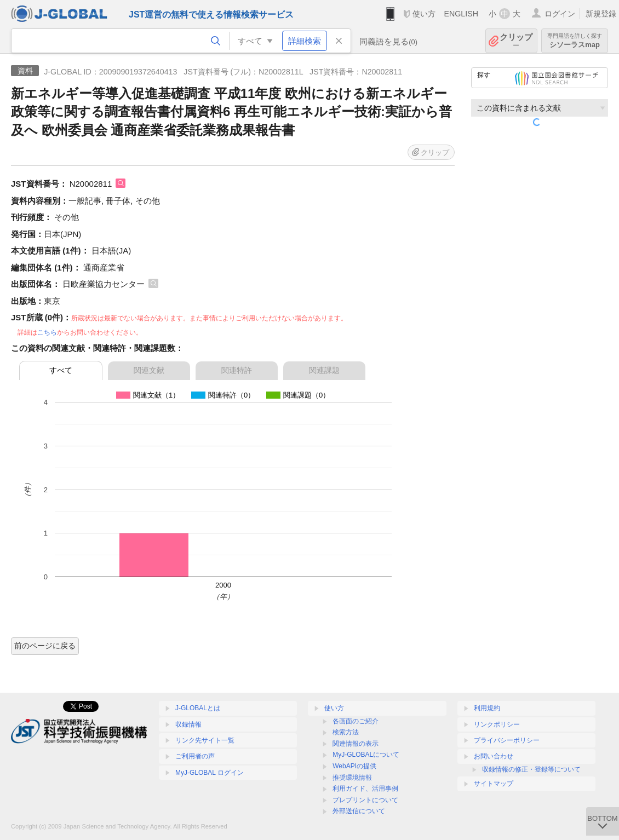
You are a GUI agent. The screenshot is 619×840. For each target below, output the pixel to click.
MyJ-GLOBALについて (366, 755)
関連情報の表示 (356, 744)
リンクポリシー (497, 724)
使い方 (424, 14)
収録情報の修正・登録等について (531, 769)
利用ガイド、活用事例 (365, 789)
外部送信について (359, 811)
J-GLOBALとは (198, 708)
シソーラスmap (575, 41)
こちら (47, 332)
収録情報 (188, 724)
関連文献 (149, 370)
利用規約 (487, 708)
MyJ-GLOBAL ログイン (210, 773)
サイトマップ (494, 784)
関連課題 (324, 370)
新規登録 (601, 14)
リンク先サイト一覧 (205, 740)
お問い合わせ (494, 756)
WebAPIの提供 (354, 766)
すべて (61, 370)
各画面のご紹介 (356, 721)
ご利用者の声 (195, 756)
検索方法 (346, 732)
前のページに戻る (45, 646)
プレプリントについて (365, 800)
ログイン (560, 14)
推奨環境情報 (352, 778)
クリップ (516, 41)
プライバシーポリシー (507, 740)
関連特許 (237, 370)
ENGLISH (461, 14)
